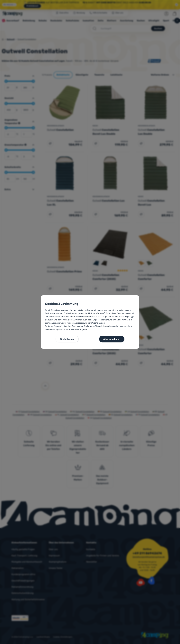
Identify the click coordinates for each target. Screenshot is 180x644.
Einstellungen (67, 339)
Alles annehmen (112, 339)
